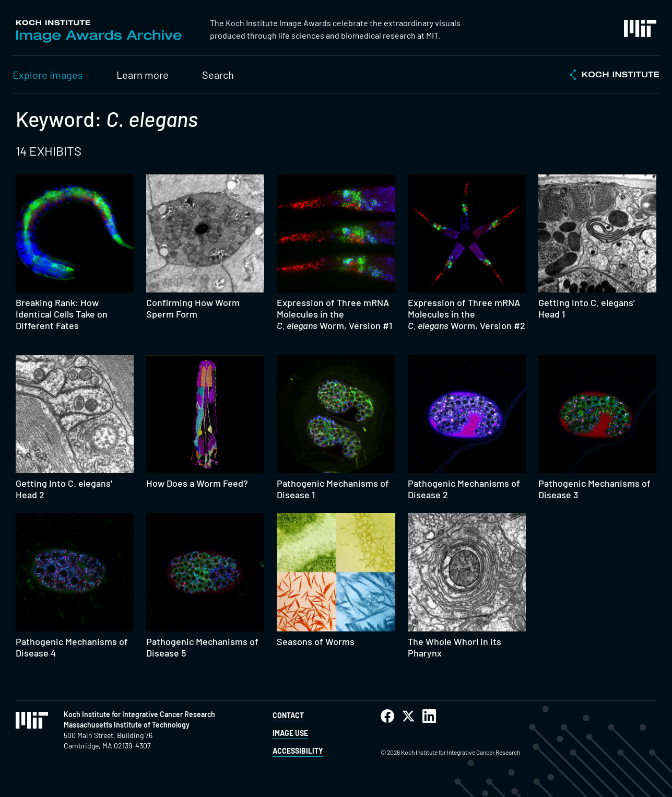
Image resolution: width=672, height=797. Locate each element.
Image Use (290, 733)
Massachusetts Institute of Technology (127, 725)
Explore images (48, 75)
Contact (288, 715)
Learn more (143, 75)
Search (218, 75)
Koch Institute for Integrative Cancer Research (139, 714)
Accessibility (298, 751)
